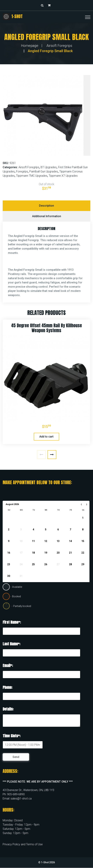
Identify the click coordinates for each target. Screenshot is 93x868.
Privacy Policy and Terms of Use (23, 844)
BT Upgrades (49, 167)
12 (46, 541)
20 (58, 553)
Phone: (8, 687)
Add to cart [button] (46, 437)
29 (83, 564)
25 (33, 564)
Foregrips (22, 171)
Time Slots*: (12, 736)
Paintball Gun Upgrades (44, 171)
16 (9, 553)
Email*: (8, 666)
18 (33, 553)
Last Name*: (11, 644)
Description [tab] (46, 206)
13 (58, 541)
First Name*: (12, 622)
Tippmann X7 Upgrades (63, 176)
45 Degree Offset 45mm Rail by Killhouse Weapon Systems (46, 328)
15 (83, 541)
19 (46, 553)
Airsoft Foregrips (59, 46)
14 (70, 541)
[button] (50, 5)
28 (70, 564)
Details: (8, 709)
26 (46, 564)
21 (70, 553)
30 (9, 576)
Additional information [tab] (47, 216)
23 (9, 564)
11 (33, 541)
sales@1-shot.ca (21, 799)
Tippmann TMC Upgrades (32, 176)
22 (83, 553)
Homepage (30, 46)
